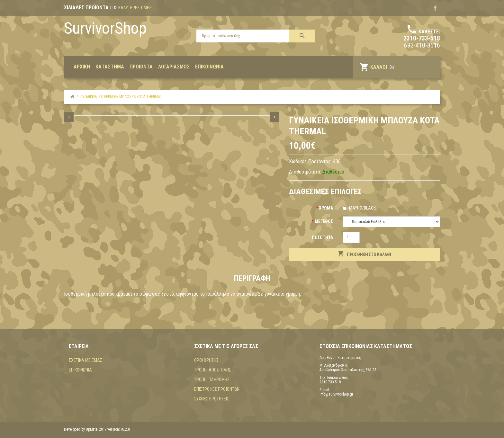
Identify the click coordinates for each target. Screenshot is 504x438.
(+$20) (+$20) (391, 222)
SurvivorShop (105, 28)
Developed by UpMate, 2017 (85, 429)
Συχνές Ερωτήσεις (212, 399)
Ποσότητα (322, 237)
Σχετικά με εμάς (85, 360)
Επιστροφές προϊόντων (217, 389)
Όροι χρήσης (206, 360)
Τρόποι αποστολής (213, 370)
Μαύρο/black (362, 208)
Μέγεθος (324, 221)
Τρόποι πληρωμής (212, 380)
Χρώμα (326, 208)
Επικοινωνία (80, 370)
